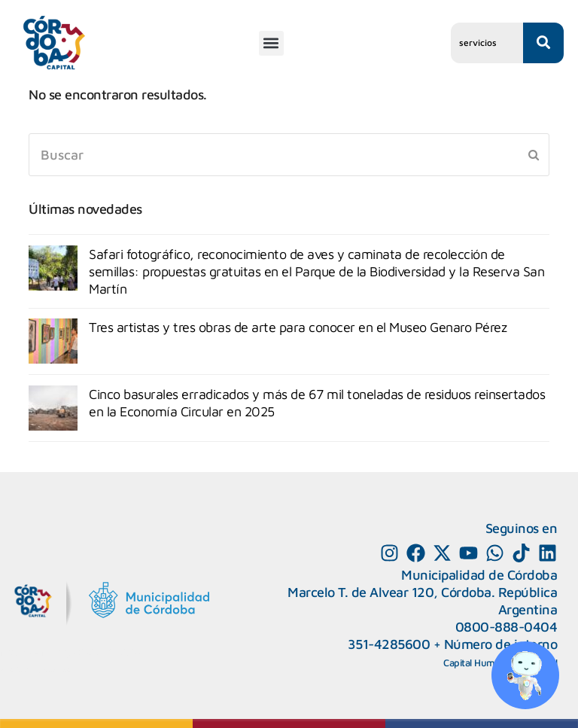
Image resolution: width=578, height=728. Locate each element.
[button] (271, 43)
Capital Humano (477, 663)
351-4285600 (389, 644)
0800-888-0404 (507, 627)
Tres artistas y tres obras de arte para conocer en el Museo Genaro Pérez (298, 327)
